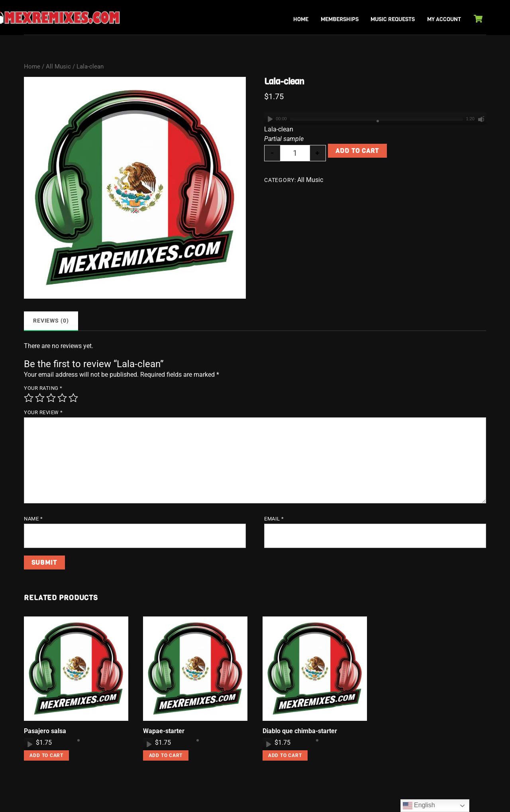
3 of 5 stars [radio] (51, 398)
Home (301, 19)
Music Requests (393, 19)
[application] (375, 119)
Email (274, 519)
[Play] (269, 119)
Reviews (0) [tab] (51, 321)
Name (33, 519)
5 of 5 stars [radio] (73, 398)
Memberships (340, 19)
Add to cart (357, 151)
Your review (43, 412)
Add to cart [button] (46, 755)
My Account (444, 19)
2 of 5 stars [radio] (40, 398)
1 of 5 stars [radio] (29, 398)
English (419, 806)
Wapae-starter (164, 731)
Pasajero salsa (45, 731)
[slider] (377, 119)
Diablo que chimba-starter (300, 731)
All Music (58, 67)
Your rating (43, 388)
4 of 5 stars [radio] (62, 398)
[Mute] (481, 119)
